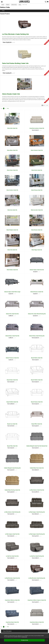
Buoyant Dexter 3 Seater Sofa (12, 380)
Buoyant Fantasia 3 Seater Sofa (37, 402)
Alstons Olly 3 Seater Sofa (12, 250)
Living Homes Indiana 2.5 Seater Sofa (37, 622)
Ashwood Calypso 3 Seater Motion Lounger (12, 292)
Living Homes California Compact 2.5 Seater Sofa (37, 600)
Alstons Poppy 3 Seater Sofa (37, 250)
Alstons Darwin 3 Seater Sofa (12, 170)
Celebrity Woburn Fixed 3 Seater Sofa (37, 468)
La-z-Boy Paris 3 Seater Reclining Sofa (37, 556)
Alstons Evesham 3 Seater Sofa (12, 190)
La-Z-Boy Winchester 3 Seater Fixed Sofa (12, 578)
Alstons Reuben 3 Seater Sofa (12, 270)
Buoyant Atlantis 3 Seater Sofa (37, 358)
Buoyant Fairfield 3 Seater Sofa (12, 402)
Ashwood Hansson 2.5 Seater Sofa (37, 292)
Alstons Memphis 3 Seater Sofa (12, 230)
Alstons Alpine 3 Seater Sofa (12, 150)
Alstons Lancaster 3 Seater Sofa (37, 210)
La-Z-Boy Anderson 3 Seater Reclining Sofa (12, 512)
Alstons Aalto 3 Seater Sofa (12, 128)
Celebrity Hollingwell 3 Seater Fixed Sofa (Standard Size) (37, 446)
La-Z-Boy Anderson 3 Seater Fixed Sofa (37, 490)
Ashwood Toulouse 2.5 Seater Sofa (12, 358)
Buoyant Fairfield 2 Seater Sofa (37, 380)
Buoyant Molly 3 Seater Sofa (12, 446)
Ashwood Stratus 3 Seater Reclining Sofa (37, 336)
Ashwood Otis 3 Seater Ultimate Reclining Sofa (37, 314)
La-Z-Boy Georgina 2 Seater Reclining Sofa (37, 512)
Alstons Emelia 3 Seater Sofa (37, 170)
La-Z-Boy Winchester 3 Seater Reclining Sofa (15, 34)
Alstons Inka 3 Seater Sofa (12, 210)
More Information (7, 631)
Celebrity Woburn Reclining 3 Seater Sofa (12, 490)
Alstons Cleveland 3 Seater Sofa (37, 150)
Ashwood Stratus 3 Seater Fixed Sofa (12, 336)
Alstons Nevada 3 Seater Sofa (11, 94)
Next (8, 108)
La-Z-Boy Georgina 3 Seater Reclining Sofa (37, 534)
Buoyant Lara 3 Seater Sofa (12, 424)
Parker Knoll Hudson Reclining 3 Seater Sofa (15, 63)
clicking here (24, 637)
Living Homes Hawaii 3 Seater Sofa (12, 622)
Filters (3, 11)
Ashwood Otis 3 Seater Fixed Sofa (12, 314)
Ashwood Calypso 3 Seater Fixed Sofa (37, 270)
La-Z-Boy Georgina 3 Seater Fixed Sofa (12, 534)
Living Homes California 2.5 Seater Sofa (12, 600)
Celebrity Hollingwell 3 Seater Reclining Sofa (12, 468)
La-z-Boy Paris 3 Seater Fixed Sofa (12, 556)
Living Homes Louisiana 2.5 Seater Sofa (37, 128)
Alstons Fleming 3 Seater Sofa (37, 190)
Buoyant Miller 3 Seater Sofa (37, 424)
